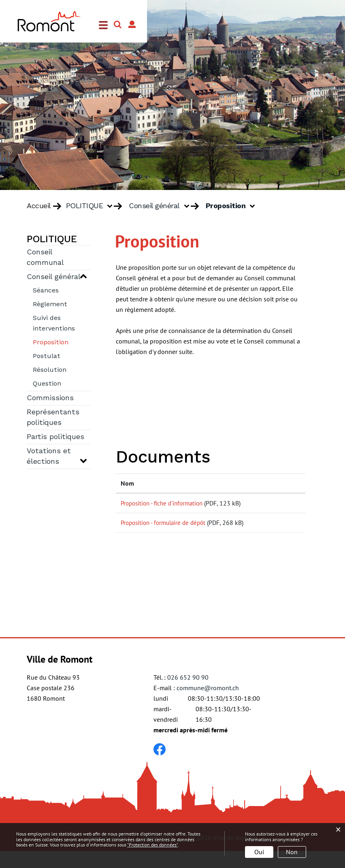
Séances (46, 291)
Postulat (47, 356)
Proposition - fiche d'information (165, 503)
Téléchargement (277, 505)
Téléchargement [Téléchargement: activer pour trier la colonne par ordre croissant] (277, 483)
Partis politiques (55, 437)
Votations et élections (49, 456)
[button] (92, 206)
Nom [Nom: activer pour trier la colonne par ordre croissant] (127, 483)
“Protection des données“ (152, 845)
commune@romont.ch (208, 705)
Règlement (50, 305)
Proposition (62, 342)
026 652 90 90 (188, 694)
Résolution (50, 370)
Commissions (50, 398)
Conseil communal (45, 258)
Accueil (39, 206)
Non (292, 852)
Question (47, 384)
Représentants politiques (53, 418)
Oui (259, 852)
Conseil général (54, 277)
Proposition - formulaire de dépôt (166, 531)
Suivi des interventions (54, 324)
